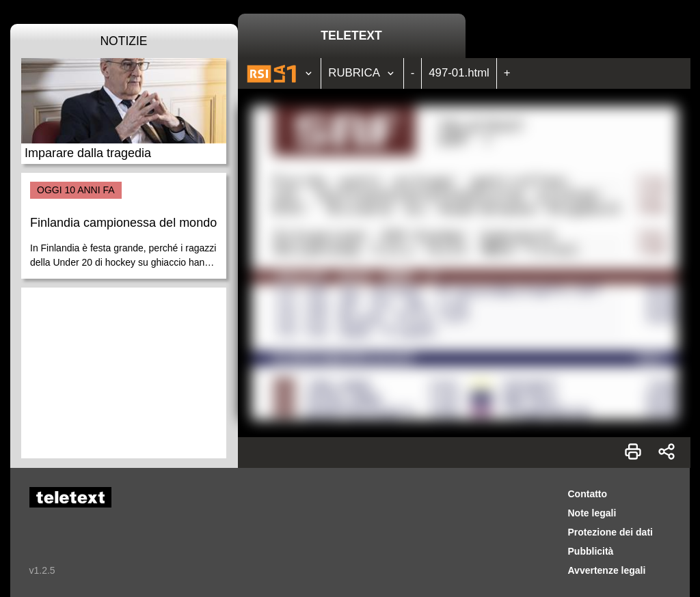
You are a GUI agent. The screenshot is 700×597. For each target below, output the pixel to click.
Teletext (351, 36)
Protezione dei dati (610, 532)
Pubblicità (591, 551)
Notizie (123, 41)
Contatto (588, 494)
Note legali (592, 513)
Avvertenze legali (607, 570)
